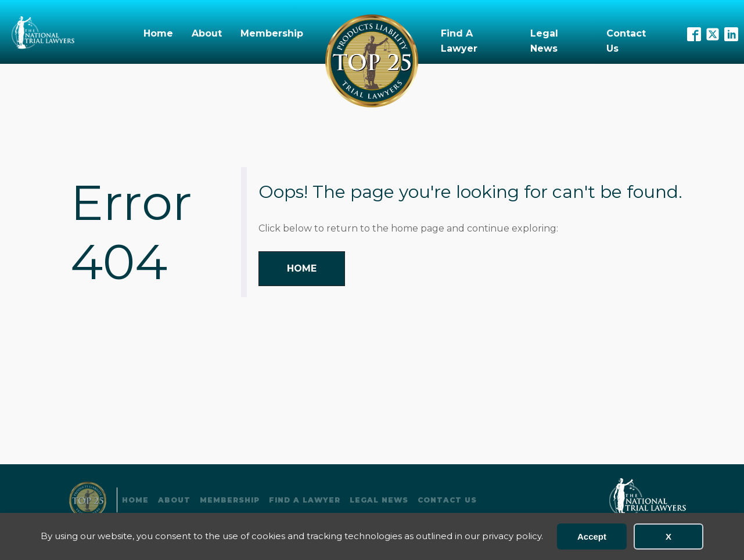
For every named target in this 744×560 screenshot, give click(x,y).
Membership (272, 33)
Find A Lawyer (459, 41)
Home (158, 33)
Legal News (544, 41)
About (207, 33)
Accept (592, 536)
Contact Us (626, 41)
